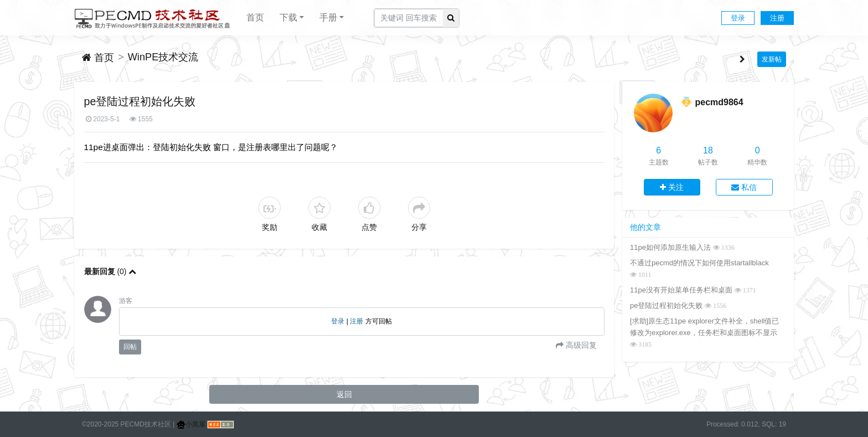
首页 (255, 17)
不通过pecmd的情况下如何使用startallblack (699, 263)
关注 (672, 187)
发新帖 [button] (772, 59)
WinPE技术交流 (163, 57)
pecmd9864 (719, 102)
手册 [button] (328, 17)
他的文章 (645, 227)
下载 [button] (288, 17)
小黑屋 (191, 424)
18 (708, 150)
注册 (777, 18)
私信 (744, 187)
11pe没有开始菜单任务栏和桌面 (681, 290)
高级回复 (580, 345)
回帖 (130, 347)
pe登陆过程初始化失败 (666, 305)
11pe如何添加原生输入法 (670, 247)
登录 (738, 18)
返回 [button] (344, 394)
